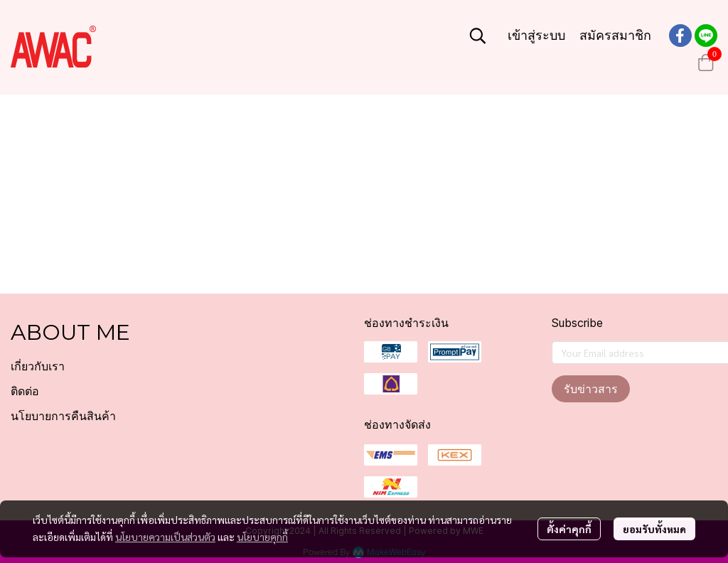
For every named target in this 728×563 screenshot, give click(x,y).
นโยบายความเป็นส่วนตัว (165, 537)
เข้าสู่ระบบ (536, 35)
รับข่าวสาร (591, 389)
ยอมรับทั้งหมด (654, 529)
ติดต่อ (25, 391)
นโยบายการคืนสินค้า (63, 416)
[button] (478, 36)
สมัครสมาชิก (615, 35)
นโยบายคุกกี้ (262, 537)
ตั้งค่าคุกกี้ (569, 529)
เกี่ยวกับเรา (38, 366)
